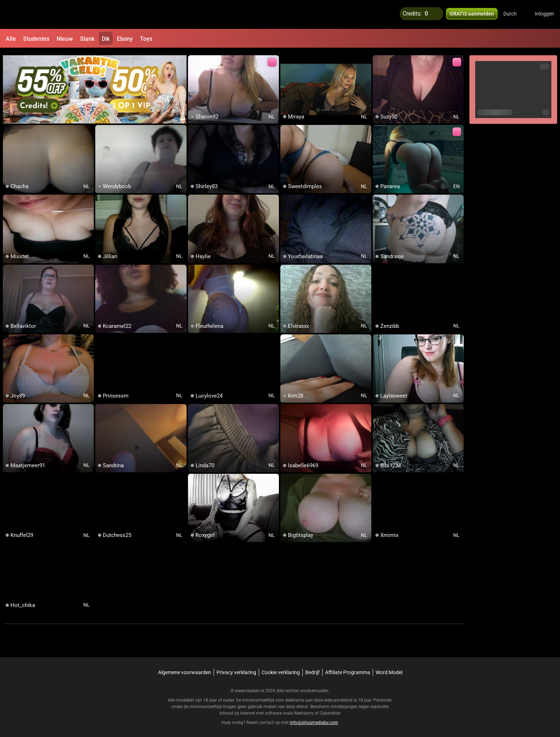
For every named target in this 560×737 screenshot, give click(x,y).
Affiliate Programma (348, 669)
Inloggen (544, 14)
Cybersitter (330, 710)
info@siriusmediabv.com (314, 719)
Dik (106, 39)
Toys (146, 39)
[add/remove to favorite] (194, 58)
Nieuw (65, 39)
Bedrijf (312, 669)
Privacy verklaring (236, 669)
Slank (87, 39)
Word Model (389, 669)
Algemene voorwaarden (185, 669)
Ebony (125, 39)
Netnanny (305, 710)
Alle (11, 39)
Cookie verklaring (281, 669)
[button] (515, 14)
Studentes (36, 39)
